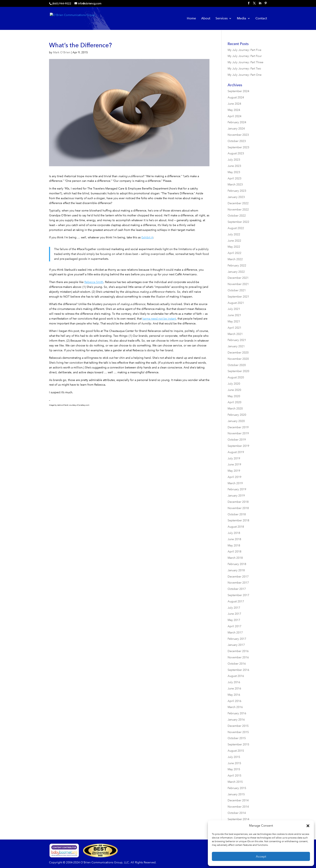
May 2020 (234, 396)
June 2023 (234, 166)
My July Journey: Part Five (244, 50)
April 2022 (234, 253)
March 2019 (235, 483)
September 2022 (238, 222)
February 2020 (237, 415)
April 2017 (234, 626)
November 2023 (238, 135)
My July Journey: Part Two (244, 69)
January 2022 (236, 272)
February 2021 (237, 340)
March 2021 (235, 334)
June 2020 (234, 390)
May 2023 (234, 172)
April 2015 (234, 776)
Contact (261, 19)
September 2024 (238, 91)
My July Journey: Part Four (245, 56)
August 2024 (236, 97)
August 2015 (236, 751)
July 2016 (234, 682)
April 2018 (234, 552)
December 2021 (238, 278)
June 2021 (234, 315)
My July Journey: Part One (245, 75)
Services (222, 19)
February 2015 (237, 788)
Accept (261, 856)
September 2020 (238, 371)
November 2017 (238, 583)
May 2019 (234, 471)
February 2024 (237, 122)
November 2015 (238, 732)
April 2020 (234, 402)
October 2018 (237, 514)
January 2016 (236, 720)
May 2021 (234, 321)
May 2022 (234, 247)
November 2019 (238, 433)
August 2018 (236, 527)
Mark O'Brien (62, 52)
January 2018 (236, 570)
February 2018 (237, 564)
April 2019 (234, 477)
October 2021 (237, 290)
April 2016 (234, 701)
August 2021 (236, 303)
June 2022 (234, 241)
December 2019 (238, 427)
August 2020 (236, 377)
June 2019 (234, 465)
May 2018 (234, 546)
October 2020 (237, 365)
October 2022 (237, 216)
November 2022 (238, 210)
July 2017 (234, 608)
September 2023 (238, 147)
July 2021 (234, 309)
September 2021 (238, 297)
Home (191, 19)
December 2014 (238, 800)
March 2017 (235, 633)
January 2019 (236, 496)
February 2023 (237, 191)
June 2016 (234, 689)
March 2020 (235, 409)
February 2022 (237, 266)
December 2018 (238, 502)
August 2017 (236, 601)
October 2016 (237, 664)
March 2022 (235, 259)
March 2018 (235, 558)
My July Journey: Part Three (245, 62)
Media (242, 19)
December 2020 (238, 353)
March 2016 (235, 707)
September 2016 (238, 670)
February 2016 (237, 713)
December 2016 (238, 651)
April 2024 (234, 116)
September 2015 (238, 744)
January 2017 (236, 645)
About (206, 19)
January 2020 (236, 421)
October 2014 (237, 813)
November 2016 (238, 657)
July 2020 (234, 384)
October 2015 (237, 738)
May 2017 (234, 620)
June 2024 (234, 104)
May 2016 (234, 695)
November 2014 (238, 807)
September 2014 (238, 819)
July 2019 (234, 458)
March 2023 (235, 185)
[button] (308, 826)
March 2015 (235, 782)
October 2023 (237, 141)
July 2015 (234, 757)
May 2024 (234, 110)
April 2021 (234, 328)
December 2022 (238, 203)
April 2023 (234, 178)
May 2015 (234, 769)
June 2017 (234, 614)
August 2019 (236, 452)
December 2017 (238, 577)
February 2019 (237, 489)
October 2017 (237, 589)
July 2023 (234, 160)
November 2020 (238, 359)
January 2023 (236, 197)
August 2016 (236, 676)
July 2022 (234, 234)
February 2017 (237, 639)
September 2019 (238, 446)
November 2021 (238, 284)
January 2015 (236, 794)
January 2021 (236, 346)
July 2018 (234, 533)
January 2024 (236, 129)
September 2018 (238, 520)
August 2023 (236, 153)
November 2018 (238, 508)
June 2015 (234, 763)
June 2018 (234, 539)
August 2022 (236, 228)
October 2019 (237, 440)
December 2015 (238, 726)
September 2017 (238, 595)
